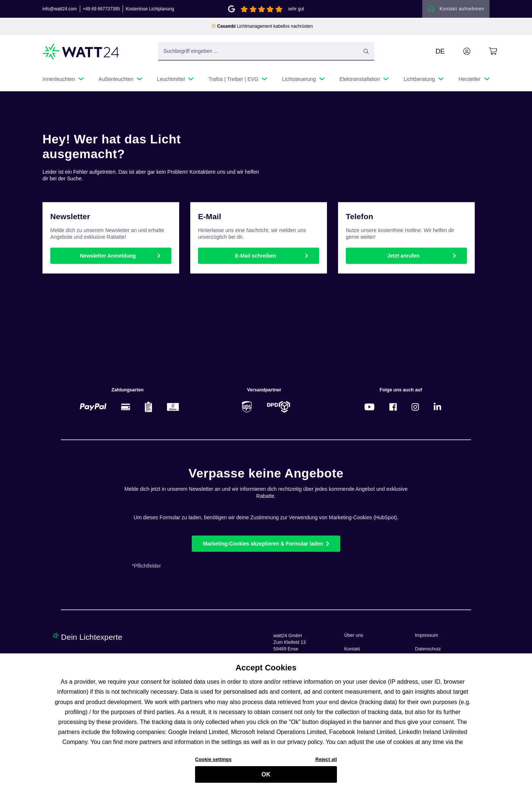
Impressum (426, 635)
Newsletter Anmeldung (108, 256)
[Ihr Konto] (458, 51)
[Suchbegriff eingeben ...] (266, 51)
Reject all (326, 762)
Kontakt (352, 649)
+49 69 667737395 (101, 9)
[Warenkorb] (485, 51)
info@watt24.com (60, 9)
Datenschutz (428, 649)
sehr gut (296, 9)
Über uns (354, 635)
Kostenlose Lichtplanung (150, 9)
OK (266, 777)
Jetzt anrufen (403, 256)
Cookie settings (213, 762)
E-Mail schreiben (255, 256)
